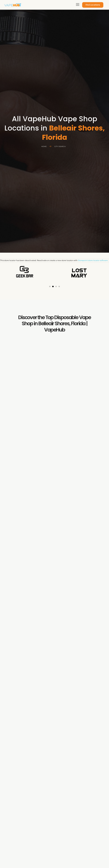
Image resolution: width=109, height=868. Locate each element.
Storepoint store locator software (93, 260)
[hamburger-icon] (77, 5)
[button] (50, 286)
